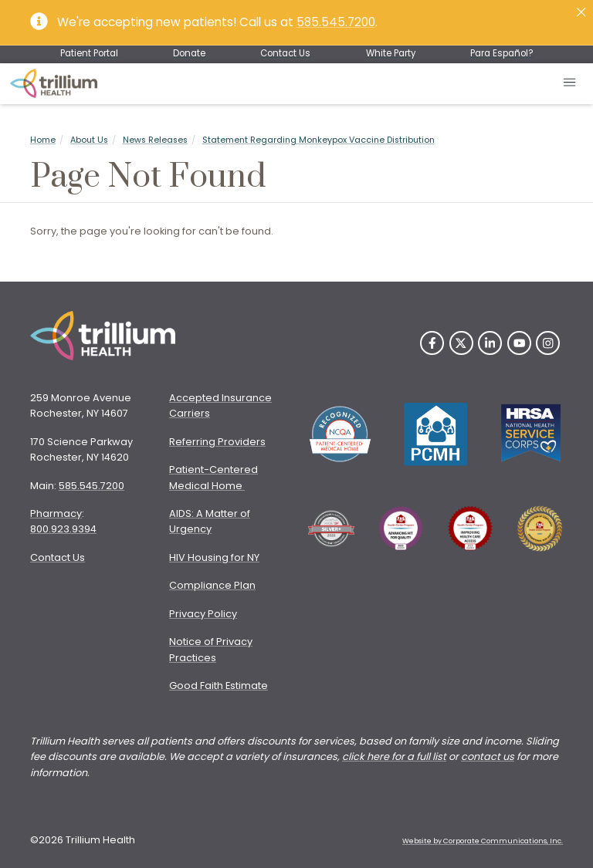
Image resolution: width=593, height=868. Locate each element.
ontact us (491, 757)
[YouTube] (519, 343)
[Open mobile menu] (570, 84)
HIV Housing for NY (214, 557)
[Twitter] (461, 343)
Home (43, 140)
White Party (391, 53)
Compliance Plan (212, 585)
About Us (89, 140)
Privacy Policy (203, 614)
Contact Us (285, 53)
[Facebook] (432, 343)
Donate (189, 53)
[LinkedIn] (490, 343)
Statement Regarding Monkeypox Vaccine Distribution (319, 140)
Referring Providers (217, 442)
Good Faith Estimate (219, 686)
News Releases (155, 140)
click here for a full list (394, 757)
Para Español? (502, 53)
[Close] (581, 12)
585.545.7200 (336, 22)
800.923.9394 (63, 529)
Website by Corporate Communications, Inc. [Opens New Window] (483, 841)
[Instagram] (548, 343)
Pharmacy (56, 513)
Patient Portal (89, 53)
